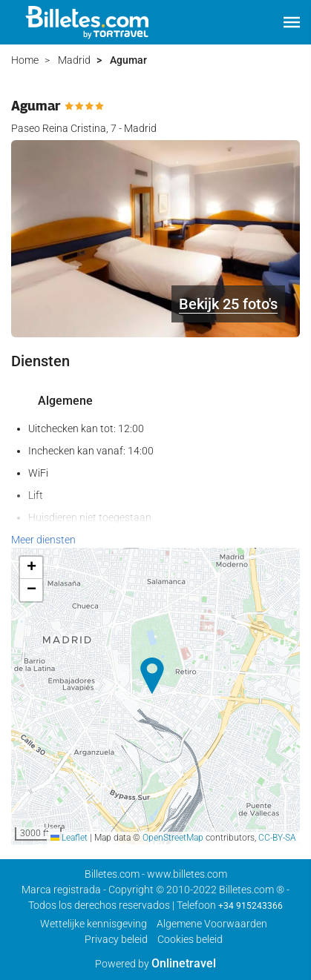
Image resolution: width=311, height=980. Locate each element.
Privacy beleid (116, 939)
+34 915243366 (251, 906)
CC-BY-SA (277, 838)
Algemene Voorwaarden (212, 924)
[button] (292, 22)
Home (25, 60)
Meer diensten (43, 540)
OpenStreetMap (173, 838)
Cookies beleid (190, 939)
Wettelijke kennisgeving (94, 924)
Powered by (155, 964)
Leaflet (69, 838)
